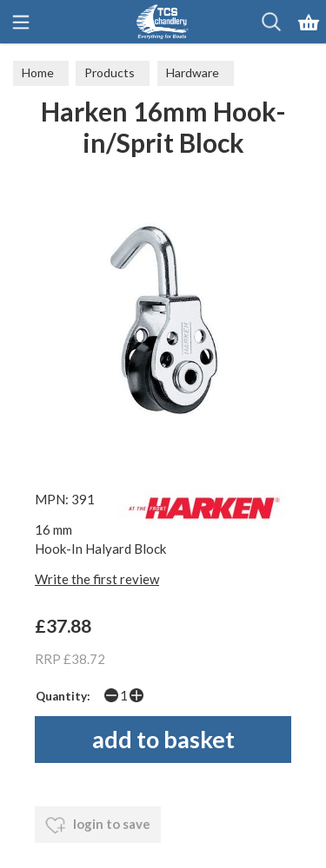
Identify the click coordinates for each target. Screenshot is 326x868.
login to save (98, 825)
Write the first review (97, 579)
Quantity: (63, 696)
